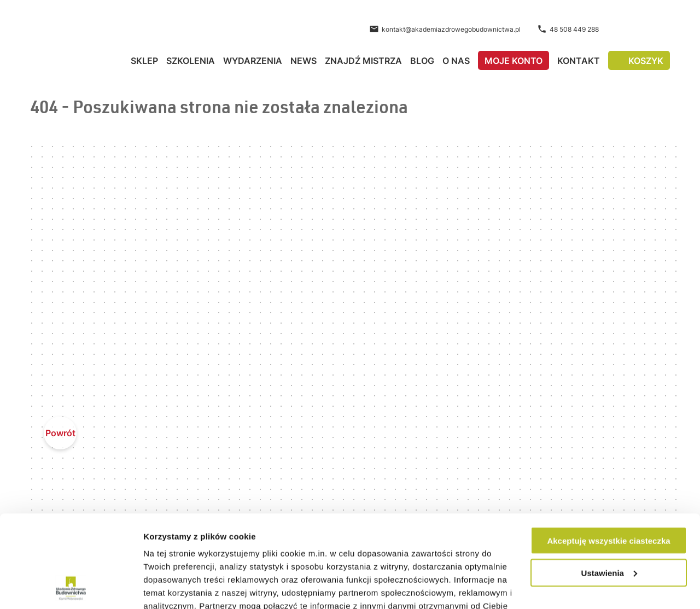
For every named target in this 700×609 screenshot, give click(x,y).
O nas (456, 61)
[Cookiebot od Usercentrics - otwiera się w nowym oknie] (71, 588)
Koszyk (646, 61)
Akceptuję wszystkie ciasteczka (608, 454)
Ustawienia (609, 486)
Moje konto (514, 61)
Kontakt (579, 61)
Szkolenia (191, 61)
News (304, 61)
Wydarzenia (253, 61)
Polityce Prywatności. (468, 558)
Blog (422, 61)
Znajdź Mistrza (363, 61)
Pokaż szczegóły (176, 587)
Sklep (144, 61)
